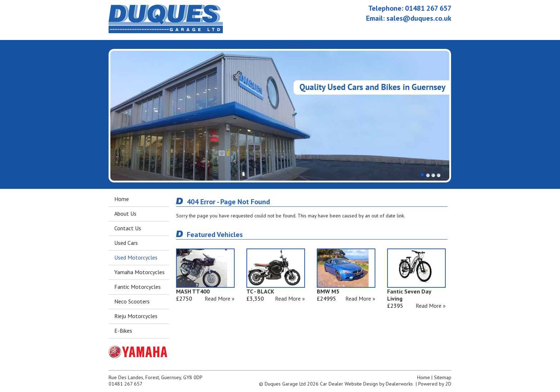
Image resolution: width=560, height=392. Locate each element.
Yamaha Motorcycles (139, 272)
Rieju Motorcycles (136, 316)
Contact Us (128, 228)
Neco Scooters (132, 301)
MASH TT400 (193, 291)
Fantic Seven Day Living (409, 295)
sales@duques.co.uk (419, 18)
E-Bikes (123, 331)
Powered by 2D (435, 384)
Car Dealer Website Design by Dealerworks (366, 384)
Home (122, 199)
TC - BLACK (260, 291)
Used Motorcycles (136, 257)
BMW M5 (328, 291)
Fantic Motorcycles (137, 287)
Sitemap (443, 377)
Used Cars (126, 243)
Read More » (220, 298)
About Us (125, 213)
